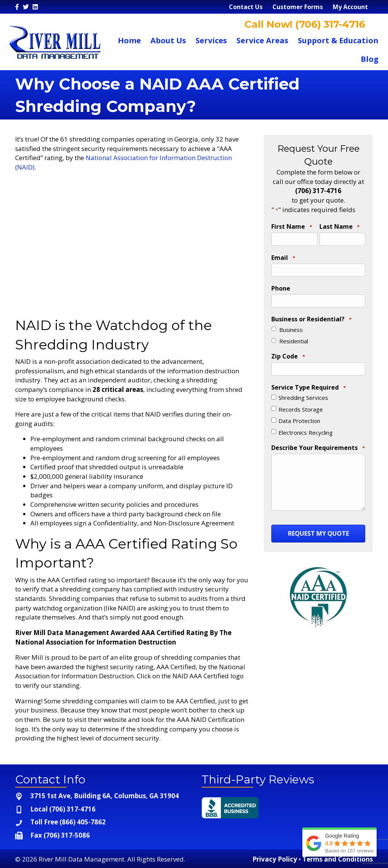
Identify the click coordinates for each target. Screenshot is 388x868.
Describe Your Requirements (318, 443)
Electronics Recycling (306, 428)
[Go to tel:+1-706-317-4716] (101, 809)
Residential (294, 338)
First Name (292, 227)
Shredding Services (303, 393)
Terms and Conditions (338, 859)
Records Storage (301, 405)
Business (291, 326)
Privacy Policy (275, 859)
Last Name (339, 227)
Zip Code (288, 354)
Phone (281, 286)
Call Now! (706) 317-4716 (304, 24)
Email (283, 257)
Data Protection (299, 417)
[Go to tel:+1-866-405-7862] (101, 822)
